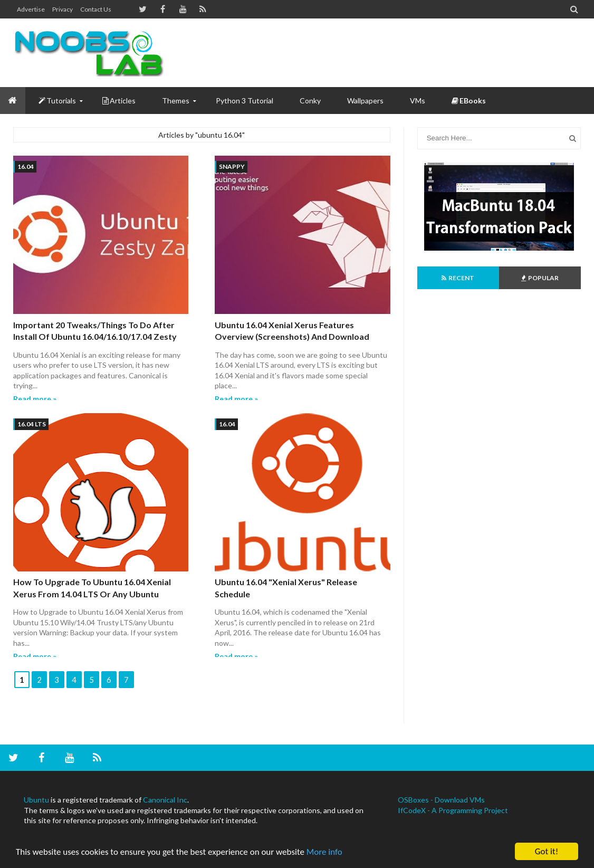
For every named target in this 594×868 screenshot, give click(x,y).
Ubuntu (36, 800)
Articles (119, 101)
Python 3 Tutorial (245, 101)
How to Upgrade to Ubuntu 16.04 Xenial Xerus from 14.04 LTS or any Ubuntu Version (92, 594)
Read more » (35, 399)
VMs (418, 101)
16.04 (26, 166)
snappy (232, 166)
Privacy (63, 9)
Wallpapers (365, 101)
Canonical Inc (165, 800)
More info (324, 852)
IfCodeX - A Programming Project (453, 810)
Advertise (31, 9)
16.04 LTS (32, 424)
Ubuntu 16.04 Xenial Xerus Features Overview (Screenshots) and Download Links (292, 337)
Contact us (96, 9)
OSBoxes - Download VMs (441, 800)
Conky (310, 101)
